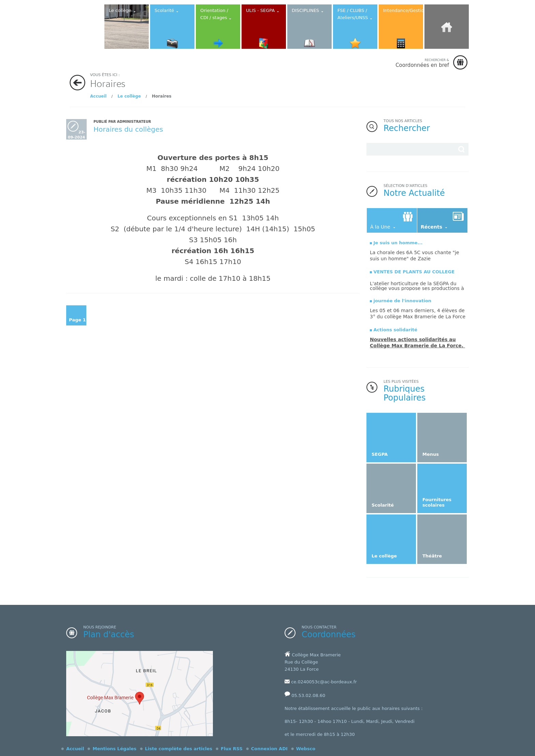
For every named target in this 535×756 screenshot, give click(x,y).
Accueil (98, 96)
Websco (306, 749)
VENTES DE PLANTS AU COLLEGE (414, 272)
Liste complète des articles (179, 749)
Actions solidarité (395, 330)
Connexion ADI (269, 749)
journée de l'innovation (403, 301)
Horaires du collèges (128, 129)
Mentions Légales (114, 749)
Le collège (129, 96)
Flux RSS (232, 749)
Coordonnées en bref (422, 63)
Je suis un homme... (398, 243)
